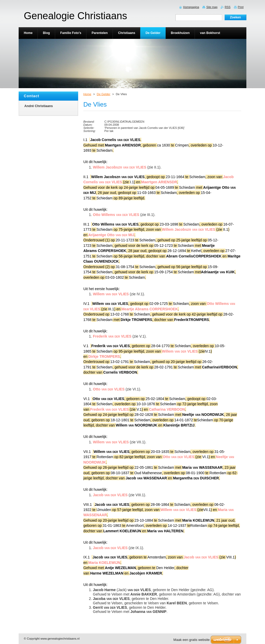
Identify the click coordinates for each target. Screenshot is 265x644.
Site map (212, 7)
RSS (227, 7)
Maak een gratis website (192, 640)
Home (87, 94)
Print (241, 7)
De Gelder (104, 94)
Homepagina (191, 7)
